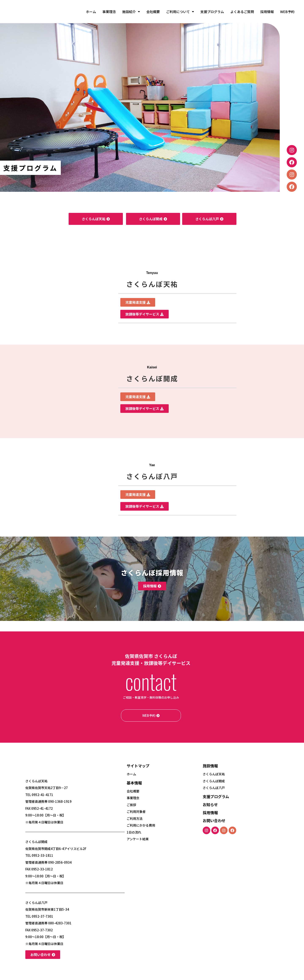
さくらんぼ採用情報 (152, 572)
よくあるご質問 (242, 12)
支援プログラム (212, 12)
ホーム (91, 12)
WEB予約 (287, 12)
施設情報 (210, 766)
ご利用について (180, 12)
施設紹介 (131, 12)
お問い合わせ (214, 820)
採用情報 (267, 12)
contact (151, 681)
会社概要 (153, 12)
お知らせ (210, 804)
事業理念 (109, 12)
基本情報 (134, 783)
